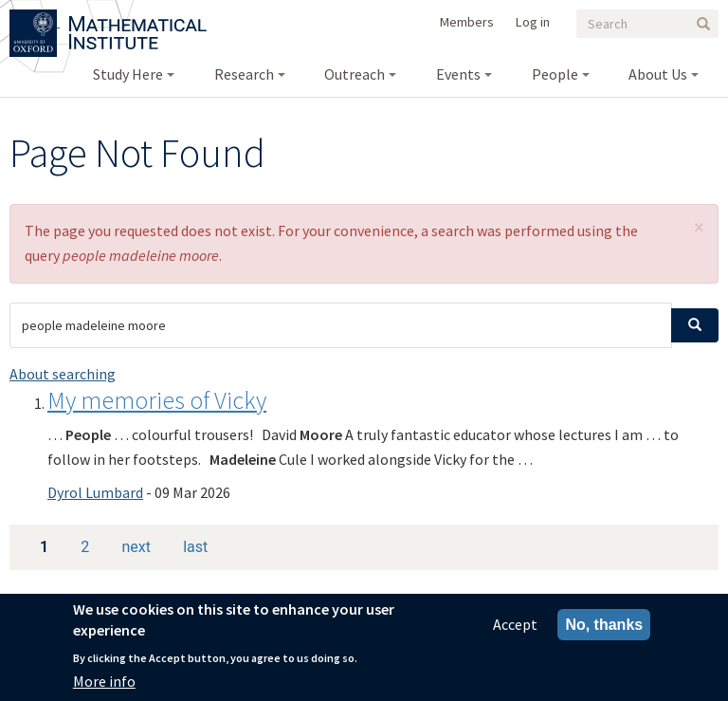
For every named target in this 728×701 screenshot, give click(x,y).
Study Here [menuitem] (128, 74)
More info (104, 688)
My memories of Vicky (157, 400)
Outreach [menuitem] (355, 74)
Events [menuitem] (458, 74)
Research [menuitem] (244, 74)
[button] (699, 227)
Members (467, 22)
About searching (63, 374)
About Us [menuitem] (658, 74)
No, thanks (604, 631)
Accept (515, 631)
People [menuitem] (555, 74)
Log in (533, 22)
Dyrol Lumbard (95, 492)
